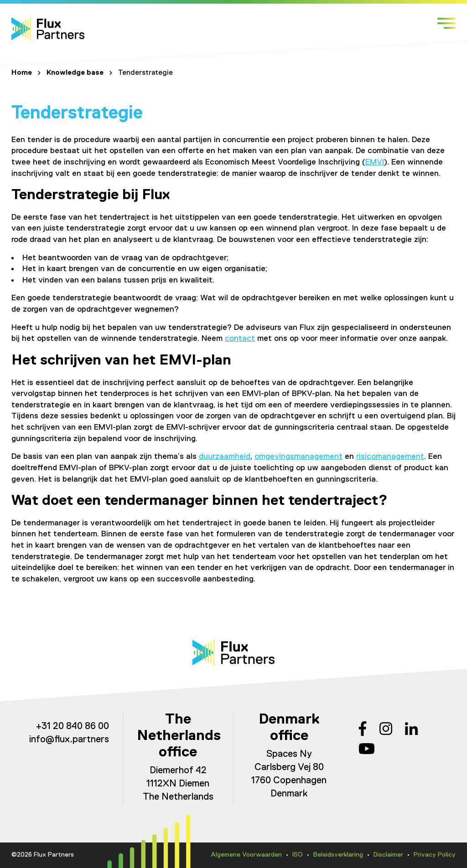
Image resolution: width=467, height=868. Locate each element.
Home (22, 73)
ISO (298, 855)
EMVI (375, 162)
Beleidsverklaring (338, 855)
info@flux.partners (69, 740)
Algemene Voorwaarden (246, 855)
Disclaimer (388, 855)
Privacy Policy (435, 855)
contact (240, 339)
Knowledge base (75, 73)
